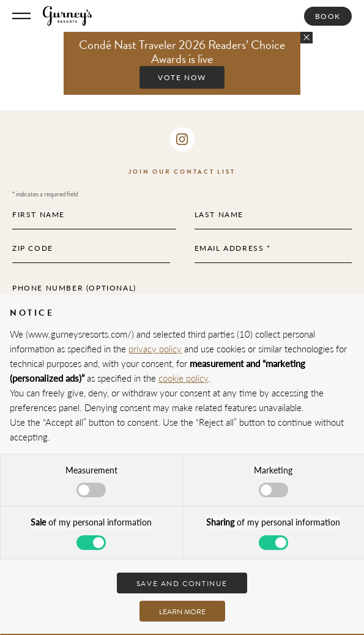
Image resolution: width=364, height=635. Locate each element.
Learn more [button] (182, 612)
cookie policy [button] (183, 378)
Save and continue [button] (182, 584)
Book (328, 16)
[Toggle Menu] (21, 16)
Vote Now (182, 77)
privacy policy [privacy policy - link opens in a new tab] (155, 348)
